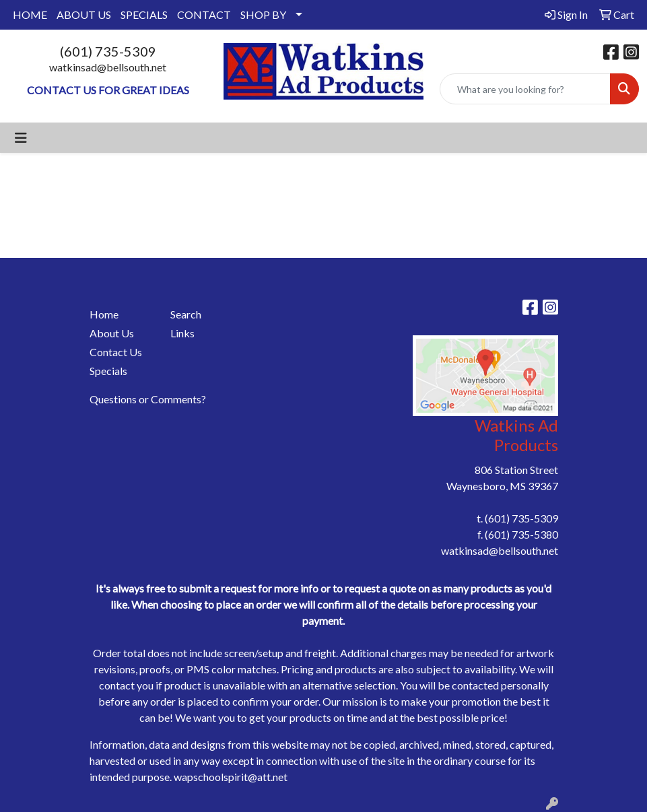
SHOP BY (263, 14)
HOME (30, 14)
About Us (112, 333)
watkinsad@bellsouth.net (108, 67)
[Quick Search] (525, 89)
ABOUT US (84, 14)
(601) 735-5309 (108, 51)
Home (104, 314)
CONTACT (204, 14)
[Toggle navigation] (21, 138)
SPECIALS (144, 14)
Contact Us (116, 352)
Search (186, 314)
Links (182, 333)
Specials (108, 371)
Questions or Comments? (148, 399)
